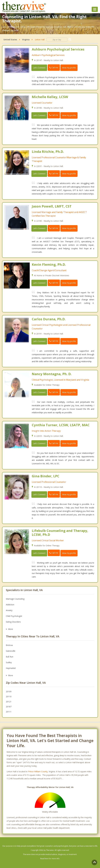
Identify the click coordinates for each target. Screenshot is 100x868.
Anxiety (9, 610)
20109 (9, 691)
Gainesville (11, 651)
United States (10, 40)
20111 (9, 712)
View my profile (69, 68)
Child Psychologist (14, 616)
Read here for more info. (50, 859)
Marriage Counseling (15, 599)
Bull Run (10, 657)
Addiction (10, 605)
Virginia (26, 40)
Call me (54, 68)
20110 (9, 697)
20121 (9, 702)
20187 (9, 707)
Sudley (9, 662)
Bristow (9, 645)
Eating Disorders (13, 622)
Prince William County (38, 772)
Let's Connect (39, 68)
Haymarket (11, 668)
